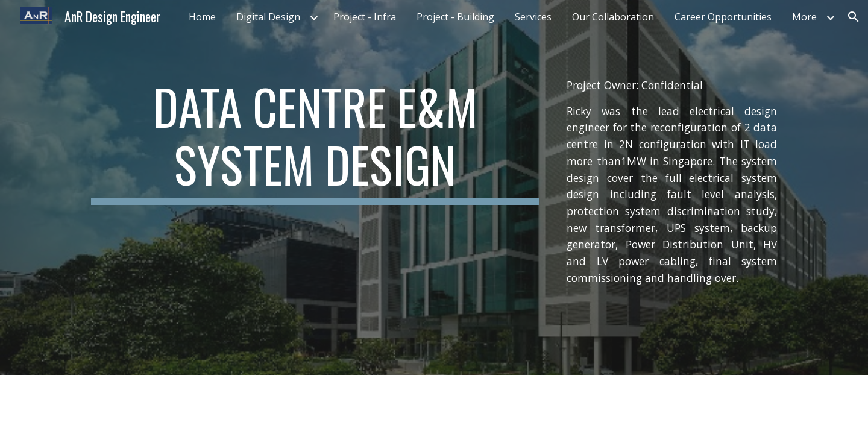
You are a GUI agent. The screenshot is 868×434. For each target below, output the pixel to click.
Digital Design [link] (268, 17)
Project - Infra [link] (365, 17)
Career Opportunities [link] (723, 17)
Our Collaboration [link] (613, 17)
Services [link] (533, 17)
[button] (854, 17)
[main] (315, 141)
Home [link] (202, 17)
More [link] (804, 17)
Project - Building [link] (455, 17)
